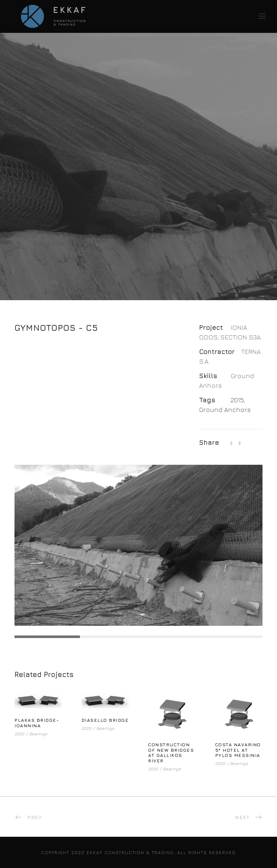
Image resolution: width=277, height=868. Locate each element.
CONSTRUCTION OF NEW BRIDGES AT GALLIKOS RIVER (171, 753)
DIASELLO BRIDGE (105, 720)
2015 (237, 400)
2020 (19, 734)
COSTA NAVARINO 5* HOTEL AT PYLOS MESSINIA (238, 750)
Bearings (38, 734)
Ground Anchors (225, 410)
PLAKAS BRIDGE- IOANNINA (37, 723)
